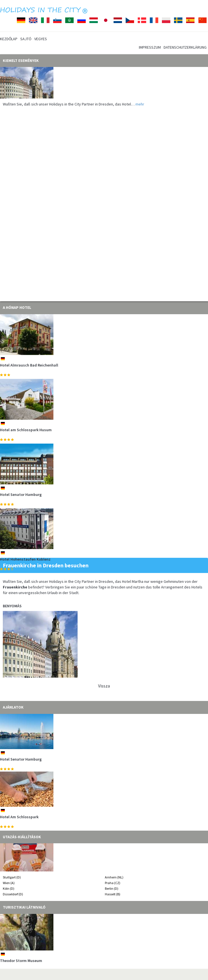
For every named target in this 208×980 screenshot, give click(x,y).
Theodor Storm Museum (21, 961)
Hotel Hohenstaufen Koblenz (25, 559)
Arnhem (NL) (114, 877)
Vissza (104, 686)
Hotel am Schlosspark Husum (26, 430)
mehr (140, 104)
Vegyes (41, 39)
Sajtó (26, 39)
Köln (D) (9, 888)
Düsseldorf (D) (13, 894)
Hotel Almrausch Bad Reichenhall (29, 365)
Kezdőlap (9, 39)
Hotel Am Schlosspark (19, 817)
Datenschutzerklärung (185, 47)
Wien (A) (9, 883)
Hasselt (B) (113, 894)
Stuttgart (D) (12, 877)
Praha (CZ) (113, 883)
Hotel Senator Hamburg (21, 495)
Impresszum (150, 47)
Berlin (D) (112, 888)
